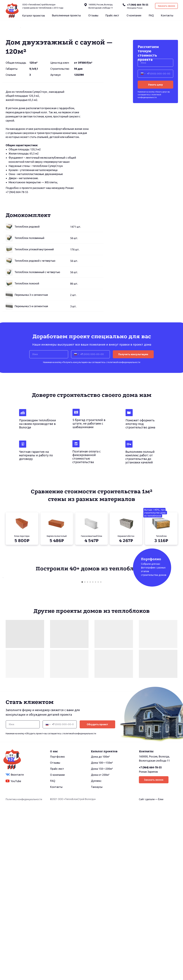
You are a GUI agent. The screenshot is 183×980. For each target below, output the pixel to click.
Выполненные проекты (66, 15)
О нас (54, 923)
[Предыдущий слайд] (20, 66)
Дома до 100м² (100, 928)
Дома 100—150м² (102, 934)
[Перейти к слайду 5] (93, 753)
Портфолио (57, 928)
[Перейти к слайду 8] (101, 753)
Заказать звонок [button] (166, 6)
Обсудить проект (97, 896)
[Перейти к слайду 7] (98, 753)
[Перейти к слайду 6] (95, 753)
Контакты (167, 15)
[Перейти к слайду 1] (82, 753)
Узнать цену (155, 161)
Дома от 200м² (100, 946)
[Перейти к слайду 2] (85, 753)
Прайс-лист (112, 15)
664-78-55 (22, 269)
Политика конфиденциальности (24, 970)
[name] (155, 139)
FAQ (151, 15)
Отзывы (93, 15)
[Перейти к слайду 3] (88, 753)
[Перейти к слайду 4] (90, 753)
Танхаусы (97, 958)
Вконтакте (17, 946)
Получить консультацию (133, 431)
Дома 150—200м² (102, 940)
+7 (7, 269)
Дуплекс (96, 952)
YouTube (16, 952)
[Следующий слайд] (163, 66)
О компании (134, 15)
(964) (12, 269)
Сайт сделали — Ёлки (151, 970)
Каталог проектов (33, 16)
